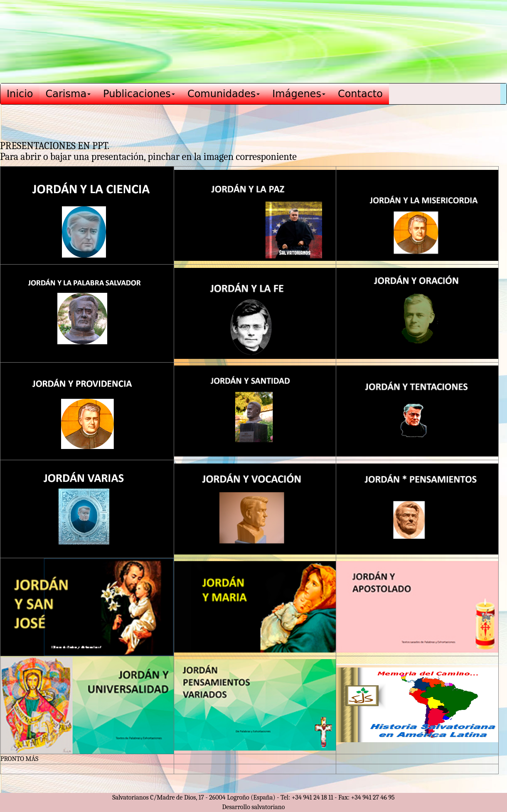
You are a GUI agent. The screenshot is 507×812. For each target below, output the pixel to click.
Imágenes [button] (299, 94)
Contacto (360, 94)
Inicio (20, 94)
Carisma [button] (68, 94)
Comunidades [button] (224, 94)
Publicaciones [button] (139, 94)
